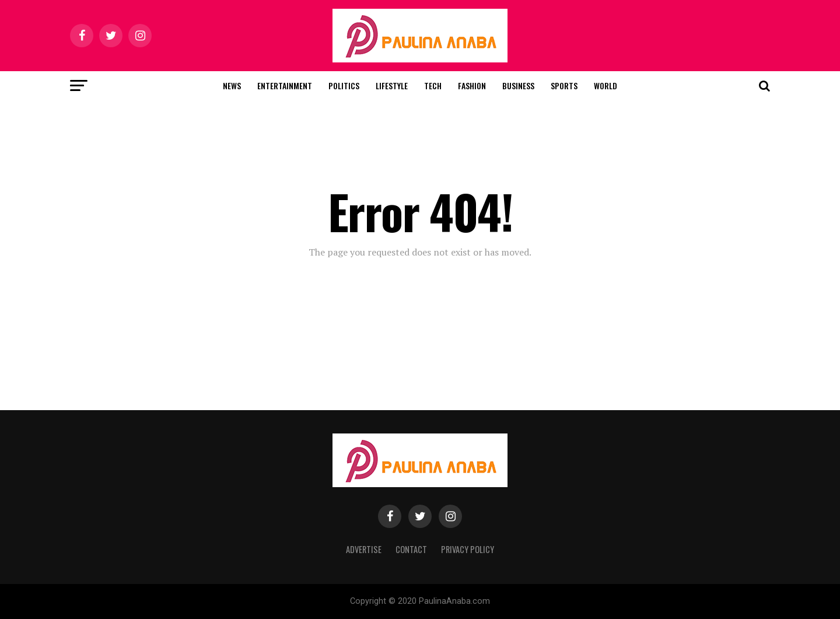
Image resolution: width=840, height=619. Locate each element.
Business (518, 85)
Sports (564, 85)
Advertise (364, 549)
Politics (344, 85)
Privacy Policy (468, 549)
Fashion (472, 85)
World (605, 85)
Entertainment (285, 85)
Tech (433, 85)
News (232, 85)
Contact (411, 549)
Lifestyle (392, 85)
